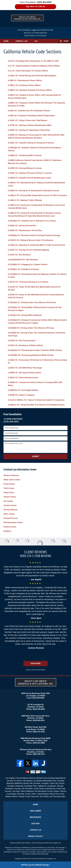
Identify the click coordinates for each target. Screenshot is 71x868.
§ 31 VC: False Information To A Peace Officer (28, 71)
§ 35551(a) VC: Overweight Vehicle (23, 390)
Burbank (37, 783)
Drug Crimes (9, 493)
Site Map (35, 824)
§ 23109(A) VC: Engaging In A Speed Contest (28, 264)
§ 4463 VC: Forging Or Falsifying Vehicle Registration (31, 116)
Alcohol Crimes (10, 505)
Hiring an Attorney (11, 475)
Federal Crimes (10, 527)
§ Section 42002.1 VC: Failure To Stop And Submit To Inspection (36, 400)
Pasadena (9, 789)
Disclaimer (35, 811)
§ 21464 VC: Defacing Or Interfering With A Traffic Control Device (37, 245)
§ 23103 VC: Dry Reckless (19, 255)
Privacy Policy (35, 836)
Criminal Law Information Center (20, 469)
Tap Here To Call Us (36, 6)
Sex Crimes (8, 501)
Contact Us (35, 830)
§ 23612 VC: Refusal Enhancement (23, 378)
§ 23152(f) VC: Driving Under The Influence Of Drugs (31, 328)
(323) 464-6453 (11, 422)
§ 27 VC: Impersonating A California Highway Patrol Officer (34, 66)
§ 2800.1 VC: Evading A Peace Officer (24, 85)
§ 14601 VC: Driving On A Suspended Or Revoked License (33, 191)
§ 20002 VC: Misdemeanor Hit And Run (25, 230)
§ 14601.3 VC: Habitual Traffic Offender (25, 200)
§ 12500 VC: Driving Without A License (25, 168)
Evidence (7, 531)
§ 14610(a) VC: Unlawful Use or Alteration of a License (32, 221)
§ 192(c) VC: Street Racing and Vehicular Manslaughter (32, 76)
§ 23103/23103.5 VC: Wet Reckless (23, 260)
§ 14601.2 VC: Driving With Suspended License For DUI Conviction (37, 195)
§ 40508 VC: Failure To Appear (21, 395)
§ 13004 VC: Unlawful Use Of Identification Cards (29, 178)
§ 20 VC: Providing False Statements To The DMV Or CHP (33, 61)
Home (6, 41)
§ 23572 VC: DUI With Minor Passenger (25, 368)
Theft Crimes (9, 488)
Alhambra (10, 783)
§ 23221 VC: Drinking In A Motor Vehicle (25, 345)
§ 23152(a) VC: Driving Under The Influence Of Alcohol (32, 302)
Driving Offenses (11, 510)
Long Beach (51, 786)
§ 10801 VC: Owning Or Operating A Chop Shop (29, 130)
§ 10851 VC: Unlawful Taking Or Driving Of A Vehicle (31, 143)
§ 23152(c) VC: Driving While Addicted (25, 315)
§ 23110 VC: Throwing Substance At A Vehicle (28, 282)
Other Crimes (9, 514)
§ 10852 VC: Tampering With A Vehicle (25, 155)
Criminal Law (22, 41)
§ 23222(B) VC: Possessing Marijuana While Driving (31, 355)
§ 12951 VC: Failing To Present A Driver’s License (30, 173)
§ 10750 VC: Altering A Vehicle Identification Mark (30, 125)
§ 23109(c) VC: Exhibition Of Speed (23, 269)
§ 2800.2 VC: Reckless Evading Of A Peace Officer (30, 90)
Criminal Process (11, 518)
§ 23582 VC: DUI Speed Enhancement (24, 373)
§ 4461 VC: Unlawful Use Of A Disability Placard (29, 111)
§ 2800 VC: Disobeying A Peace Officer (25, 80)
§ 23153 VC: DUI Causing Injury (22, 341)
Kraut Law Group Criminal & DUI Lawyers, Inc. (41, 859)
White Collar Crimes (12, 480)
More (66, 41)
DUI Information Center (13, 523)
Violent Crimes (10, 497)
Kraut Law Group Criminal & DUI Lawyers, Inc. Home (27, 16)
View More (35, 663)
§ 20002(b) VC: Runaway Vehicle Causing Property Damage (34, 235)
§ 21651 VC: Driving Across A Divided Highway (29, 250)
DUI (36, 41)
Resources (35, 817)
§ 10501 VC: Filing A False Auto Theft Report (28, 120)
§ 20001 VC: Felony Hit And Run (22, 226)
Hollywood (19, 786)
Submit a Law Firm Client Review (36, 670)
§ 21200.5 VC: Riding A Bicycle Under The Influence (31, 240)
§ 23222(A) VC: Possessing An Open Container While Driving (35, 350)
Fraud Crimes (9, 484)
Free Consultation (13, 414)
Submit (35, 456)
